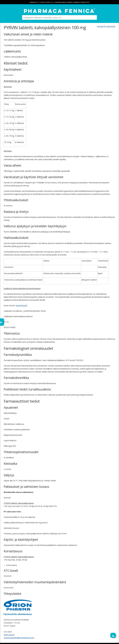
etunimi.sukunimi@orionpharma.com (19, 638)
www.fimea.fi (22, 305)
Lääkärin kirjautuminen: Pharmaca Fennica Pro (72, 2)
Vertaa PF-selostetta (106, 26)
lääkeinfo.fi (34, 2)
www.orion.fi (9, 635)
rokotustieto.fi (46, 2)
